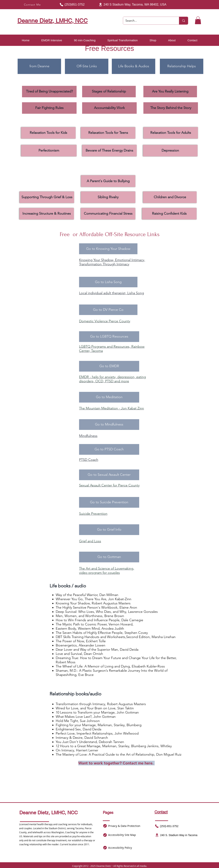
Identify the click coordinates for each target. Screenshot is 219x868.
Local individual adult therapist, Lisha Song (112, 293)
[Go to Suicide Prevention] (109, 502)
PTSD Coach (89, 460)
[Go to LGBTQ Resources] (109, 337)
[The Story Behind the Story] (171, 108)
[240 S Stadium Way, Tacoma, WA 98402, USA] (132, 5)
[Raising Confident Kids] (169, 214)
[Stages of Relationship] (109, 92)
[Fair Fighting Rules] (49, 108)
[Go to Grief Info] (109, 530)
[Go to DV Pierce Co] (108, 310)
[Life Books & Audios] (134, 66)
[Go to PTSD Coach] (109, 449)
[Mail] (105, 826)
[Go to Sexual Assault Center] (109, 475)
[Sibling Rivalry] (108, 197)
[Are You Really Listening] (170, 92)
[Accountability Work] (109, 108)
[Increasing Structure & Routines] (47, 214)
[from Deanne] (39, 66)
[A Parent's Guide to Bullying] (108, 181)
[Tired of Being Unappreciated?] (49, 92)
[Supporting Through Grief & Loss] (47, 197)
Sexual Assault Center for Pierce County (109, 485)
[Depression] (170, 151)
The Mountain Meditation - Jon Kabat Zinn (112, 408)
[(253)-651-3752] (166, 826)
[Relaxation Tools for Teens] (108, 133)
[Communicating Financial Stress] (108, 214)
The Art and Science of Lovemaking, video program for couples (107, 571)
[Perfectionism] (49, 151)
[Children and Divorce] (170, 197)
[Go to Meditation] (109, 397)
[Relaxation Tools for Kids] (48, 133)
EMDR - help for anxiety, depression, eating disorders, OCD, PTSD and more (112, 379)
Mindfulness (88, 436)
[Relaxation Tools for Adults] (171, 133)
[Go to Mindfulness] (109, 425)
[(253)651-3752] (71, 5)
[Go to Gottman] (109, 557)
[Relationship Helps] (182, 66)
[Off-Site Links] (87, 66)
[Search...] (148, 21)
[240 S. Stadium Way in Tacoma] (176, 835)
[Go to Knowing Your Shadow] (108, 249)
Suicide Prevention (93, 514)
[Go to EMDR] (109, 366)
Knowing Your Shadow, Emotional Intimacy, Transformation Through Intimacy (112, 262)
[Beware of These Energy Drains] (109, 151)
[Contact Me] (33, 5)
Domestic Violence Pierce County (105, 321)
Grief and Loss (90, 541)
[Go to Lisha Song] (108, 282)
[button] (198, 20)
